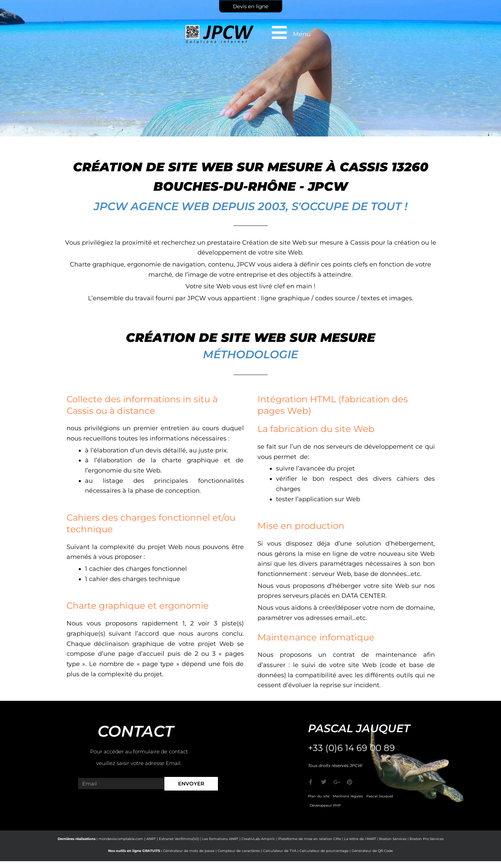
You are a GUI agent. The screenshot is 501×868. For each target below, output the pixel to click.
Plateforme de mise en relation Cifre (310, 839)
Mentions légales (348, 796)
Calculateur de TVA (280, 851)
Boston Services (393, 839)
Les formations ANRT (220, 839)
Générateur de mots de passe (189, 851)
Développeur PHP (325, 805)
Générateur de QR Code (372, 851)
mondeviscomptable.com (121, 839)
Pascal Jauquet (380, 796)
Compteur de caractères (239, 851)
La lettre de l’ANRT (360, 839)
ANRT (151, 839)
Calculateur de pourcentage (324, 851)
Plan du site (319, 796)
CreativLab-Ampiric (258, 839)
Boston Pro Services (427, 839)
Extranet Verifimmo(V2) (179, 839)
